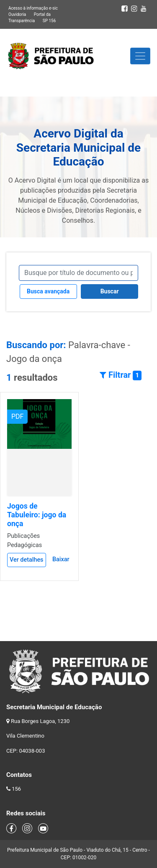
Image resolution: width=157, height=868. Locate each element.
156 (16, 789)
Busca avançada (48, 291)
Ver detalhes (27, 560)
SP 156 (49, 21)
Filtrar (121, 375)
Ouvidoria (17, 14)
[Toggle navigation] (140, 56)
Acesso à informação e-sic (33, 8)
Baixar (61, 559)
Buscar (110, 291)
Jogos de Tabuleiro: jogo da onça (37, 515)
